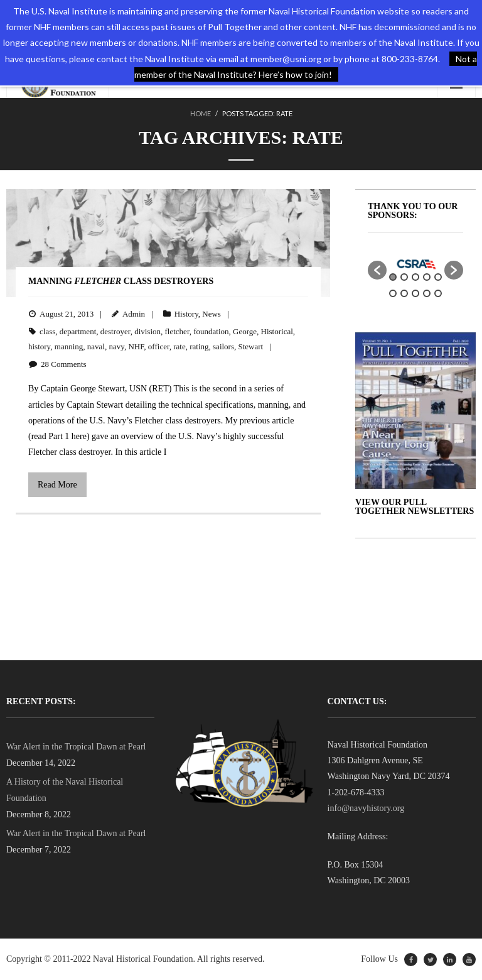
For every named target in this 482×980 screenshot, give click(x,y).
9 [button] (427, 293)
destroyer (115, 331)
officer (159, 346)
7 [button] (404, 293)
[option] (415, 264)
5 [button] (438, 277)
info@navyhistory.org (366, 808)
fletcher (177, 331)
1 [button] (393, 277)
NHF (136, 346)
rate (179, 346)
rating (199, 346)
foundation (211, 331)
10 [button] (438, 293)
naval (96, 346)
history (39, 346)
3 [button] (415, 277)
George (245, 331)
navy (116, 346)
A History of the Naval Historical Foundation (65, 790)
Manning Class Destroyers (121, 281)
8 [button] (415, 293)
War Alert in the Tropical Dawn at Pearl (76, 747)
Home (201, 113)
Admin (134, 314)
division (147, 331)
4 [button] (427, 277)
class (47, 331)
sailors (223, 346)
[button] (377, 270)
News (212, 314)
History (186, 314)
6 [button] (393, 293)
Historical (277, 331)
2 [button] (404, 277)
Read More (57, 485)
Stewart (251, 346)
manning (69, 346)
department (78, 331)
